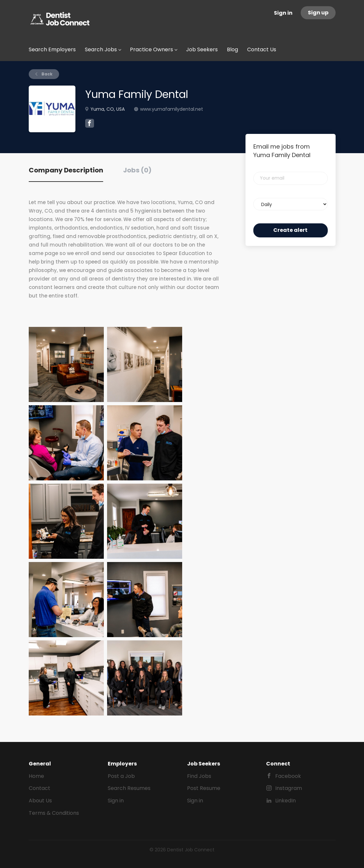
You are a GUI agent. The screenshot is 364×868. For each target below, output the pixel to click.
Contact (40, 788)
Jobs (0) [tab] (137, 170)
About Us (40, 801)
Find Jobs (199, 776)
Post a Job (121, 776)
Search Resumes (129, 788)
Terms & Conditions (54, 813)
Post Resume (204, 788)
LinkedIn (285, 801)
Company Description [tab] (66, 170)
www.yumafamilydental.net (172, 109)
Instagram (289, 788)
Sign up (318, 13)
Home (36, 776)
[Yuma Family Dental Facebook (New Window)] (90, 124)
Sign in (283, 13)
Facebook (288, 776)
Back (47, 74)
